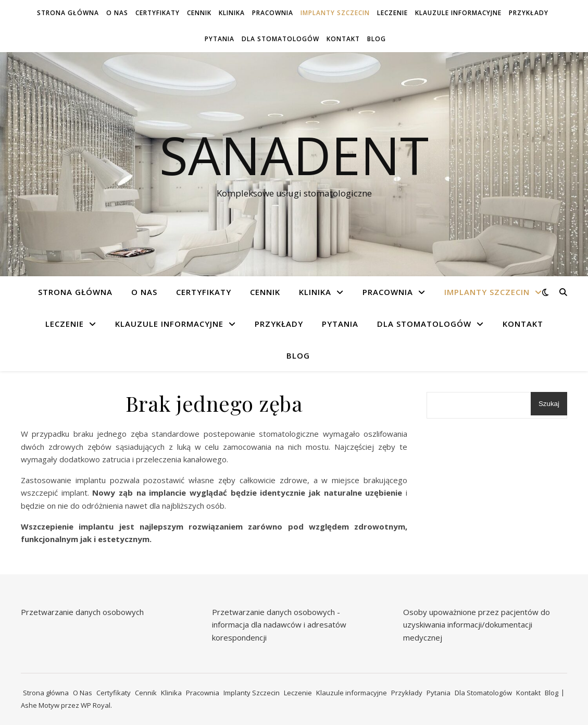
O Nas (117, 13)
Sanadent (294, 155)
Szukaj (549, 404)
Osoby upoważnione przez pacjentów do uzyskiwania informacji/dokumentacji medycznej (477, 625)
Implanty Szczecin (335, 13)
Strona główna (68, 13)
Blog (377, 39)
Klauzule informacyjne (458, 13)
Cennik (199, 13)
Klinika (232, 13)
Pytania (220, 39)
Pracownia (273, 13)
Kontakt (343, 39)
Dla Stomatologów (280, 39)
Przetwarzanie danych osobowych (82, 612)
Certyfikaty (158, 13)
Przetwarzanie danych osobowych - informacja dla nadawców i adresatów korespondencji (279, 625)
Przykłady (529, 13)
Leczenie (392, 13)
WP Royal (96, 705)
